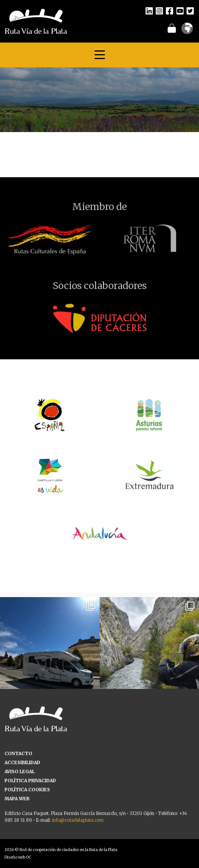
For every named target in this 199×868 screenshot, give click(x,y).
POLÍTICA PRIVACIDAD (30, 781)
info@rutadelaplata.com (78, 820)
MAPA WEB (17, 799)
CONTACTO (18, 753)
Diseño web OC (18, 857)
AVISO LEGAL (20, 771)
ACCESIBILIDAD (22, 762)
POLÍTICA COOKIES (27, 790)
